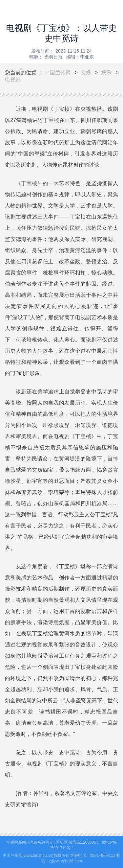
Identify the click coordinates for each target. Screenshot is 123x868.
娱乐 (106, 72)
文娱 (86, 72)
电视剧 (13, 79)
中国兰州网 (58, 72)
